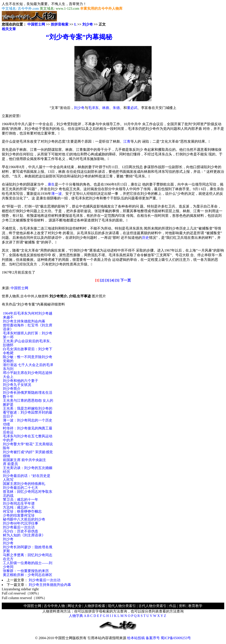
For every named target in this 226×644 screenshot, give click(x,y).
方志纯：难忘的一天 (19, 507)
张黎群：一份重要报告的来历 (26, 571)
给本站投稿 (136, 638)
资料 (182, 606)
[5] (117, 280)
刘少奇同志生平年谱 (19, 503)
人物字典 (76, 616)
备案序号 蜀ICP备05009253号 (168, 638)
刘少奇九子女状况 (17, 385)
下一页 (126, 280)
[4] (112, 280)
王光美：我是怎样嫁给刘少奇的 (28, 408)
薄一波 (56, 194)
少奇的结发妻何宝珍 (19, 515)
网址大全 (75, 606)
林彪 (106, 108)
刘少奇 (88, 24)
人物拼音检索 (95, 606)
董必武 (132, 108)
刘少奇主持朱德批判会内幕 (24, 321)
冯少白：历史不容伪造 (21, 531)
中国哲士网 (36, 24)
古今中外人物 (54, 606)
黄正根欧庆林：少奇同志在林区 (28, 575)
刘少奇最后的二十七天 (21, 488)
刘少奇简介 (12, 389)
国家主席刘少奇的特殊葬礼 (24, 484)
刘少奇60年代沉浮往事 (21, 523)
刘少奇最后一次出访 (19, 527)
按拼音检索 (60, 24)
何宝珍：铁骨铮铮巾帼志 (22, 511)
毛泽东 (93, 108)
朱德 (116, 108)
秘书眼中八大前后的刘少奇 (24, 519)
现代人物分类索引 (122, 606)
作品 (173, 606)
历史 (145, 238)
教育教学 (195, 606)
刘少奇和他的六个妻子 (21, 381)
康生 (51, 184)
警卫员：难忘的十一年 (21, 500)
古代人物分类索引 (153, 606)
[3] (107, 280)
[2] (102, 280)
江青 (127, 141)
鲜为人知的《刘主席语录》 (24, 535)
